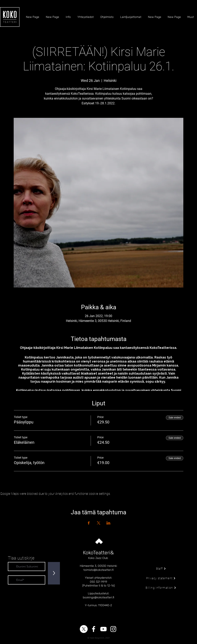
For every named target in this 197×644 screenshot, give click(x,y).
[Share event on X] (99, 523)
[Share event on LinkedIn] (108, 523)
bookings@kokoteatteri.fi (98, 597)
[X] (84, 629)
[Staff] (161, 569)
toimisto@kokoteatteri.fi (98, 570)
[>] (54, 573)
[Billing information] (161, 588)
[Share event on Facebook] (89, 523)
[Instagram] (113, 629)
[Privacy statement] (161, 578)
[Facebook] (94, 629)
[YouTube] (103, 629)
